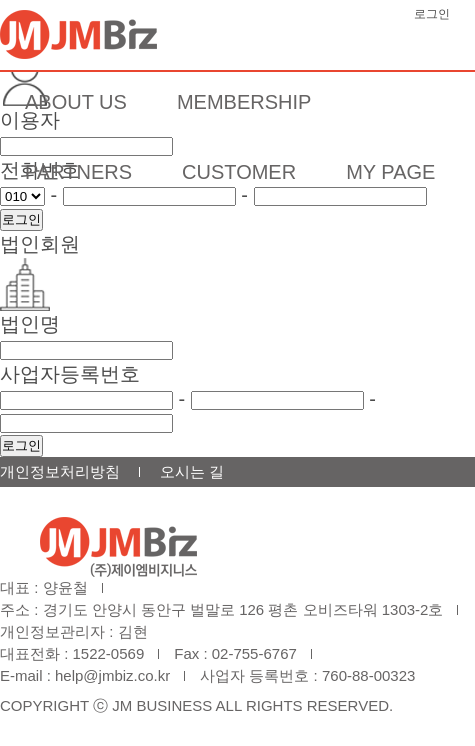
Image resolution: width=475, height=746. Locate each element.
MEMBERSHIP (244, 102)
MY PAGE (390, 172)
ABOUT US (76, 102)
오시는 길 (192, 471)
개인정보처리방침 (60, 471)
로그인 (432, 14)
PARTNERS (78, 172)
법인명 (30, 324)
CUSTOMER (239, 172)
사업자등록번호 (70, 374)
